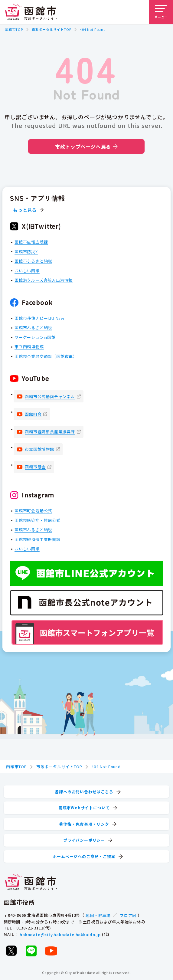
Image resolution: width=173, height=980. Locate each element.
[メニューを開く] (161, 12)
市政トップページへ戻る (86, 146)
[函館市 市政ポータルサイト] (31, 12)
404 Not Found (93, 29)
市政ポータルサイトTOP (52, 29)
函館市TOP (14, 29)
